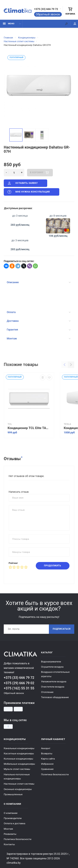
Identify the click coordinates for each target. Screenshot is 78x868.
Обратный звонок (48, 14)
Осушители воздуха (52, 667)
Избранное (47, 764)
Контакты (9, 844)
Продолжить (53, 566)
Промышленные (13, 794)
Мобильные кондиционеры (19, 764)
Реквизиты (10, 834)
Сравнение (47, 769)
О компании (11, 813)
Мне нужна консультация (28, 192)
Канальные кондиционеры (19, 748)
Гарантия (39, 330)
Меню (9, 24)
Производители (13, 818)
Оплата (39, 312)
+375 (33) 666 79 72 (46, 9)
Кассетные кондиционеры (19, 753)
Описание (39, 282)
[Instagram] (8, 727)
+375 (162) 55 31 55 (19, 688)
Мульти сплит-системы (17, 769)
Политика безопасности (55, 774)
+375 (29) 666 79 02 (19, 683)
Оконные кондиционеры (18, 789)
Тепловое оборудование (55, 697)
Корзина (70, 11)
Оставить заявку (22, 183)
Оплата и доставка (14, 823)
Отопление (47, 692)
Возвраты (47, 753)
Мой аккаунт (75, 24)
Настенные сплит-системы (19, 784)
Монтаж (39, 338)
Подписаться (62, 629)
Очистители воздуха (53, 687)
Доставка (39, 321)
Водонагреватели (51, 662)
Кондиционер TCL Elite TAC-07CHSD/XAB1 (29, 428)
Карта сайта (48, 759)
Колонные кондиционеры (18, 759)
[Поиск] (66, 24)
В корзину (40, 173)
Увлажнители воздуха (54, 681)
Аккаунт (46, 748)
